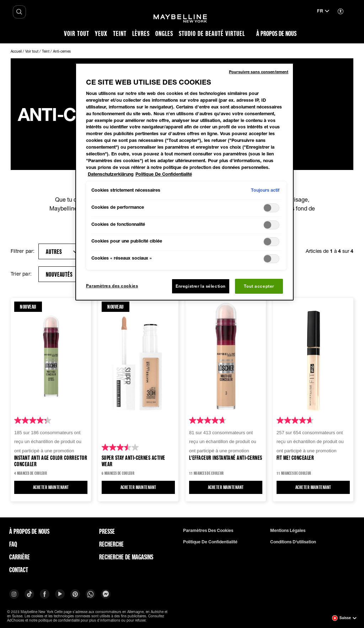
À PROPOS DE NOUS (29, 531)
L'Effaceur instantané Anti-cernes (226, 458)
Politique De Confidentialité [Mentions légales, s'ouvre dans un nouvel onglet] (164, 174)
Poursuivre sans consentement (259, 72)
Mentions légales (288, 531)
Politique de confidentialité (210, 542)
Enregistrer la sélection (201, 286)
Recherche (111, 544)
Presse (107, 531)
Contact (19, 570)
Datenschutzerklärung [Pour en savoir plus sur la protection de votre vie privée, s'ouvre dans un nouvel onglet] (111, 174)
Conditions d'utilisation (293, 542)
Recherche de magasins (126, 557)
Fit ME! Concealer (295, 458)
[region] (184, 182)
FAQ (13, 544)
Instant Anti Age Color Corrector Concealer (51, 461)
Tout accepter (259, 286)
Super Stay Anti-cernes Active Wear (133, 461)
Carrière (20, 557)
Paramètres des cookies (208, 531)
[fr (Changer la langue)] (323, 12)
